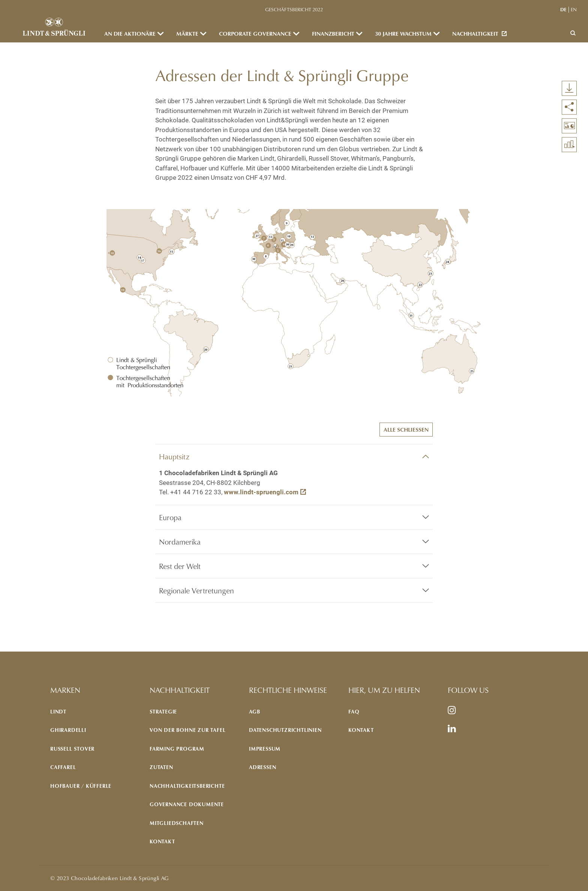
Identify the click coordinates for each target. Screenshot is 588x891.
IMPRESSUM (265, 749)
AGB (254, 711)
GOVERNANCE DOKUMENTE (187, 804)
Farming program (177, 749)
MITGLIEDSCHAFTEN (177, 823)
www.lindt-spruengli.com (261, 492)
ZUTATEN (161, 767)
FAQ (354, 711)
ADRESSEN (262, 767)
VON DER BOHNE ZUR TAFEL (187, 730)
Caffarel (63, 767)
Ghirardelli (68, 730)
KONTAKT (162, 841)
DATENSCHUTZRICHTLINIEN (285, 730)
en (574, 9)
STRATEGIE (163, 711)
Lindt (58, 711)
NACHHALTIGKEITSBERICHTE (187, 786)
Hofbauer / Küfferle (81, 786)
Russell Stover (72, 749)
